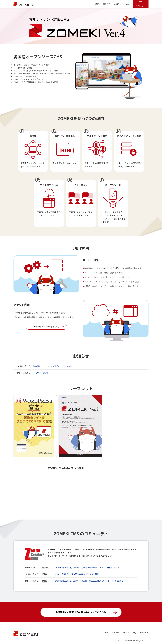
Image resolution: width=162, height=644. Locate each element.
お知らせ (118, 4)
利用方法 (107, 4)
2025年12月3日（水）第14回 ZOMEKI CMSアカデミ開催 (76, 574)
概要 (97, 4)
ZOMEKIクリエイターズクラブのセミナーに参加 (53, 366)
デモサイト (141, 6)
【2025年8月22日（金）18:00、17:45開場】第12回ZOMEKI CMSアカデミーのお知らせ (89, 581)
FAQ (127, 4)
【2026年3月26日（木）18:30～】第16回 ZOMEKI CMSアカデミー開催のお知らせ (87, 568)
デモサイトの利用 (40, 373)
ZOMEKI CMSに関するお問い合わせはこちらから (81, 612)
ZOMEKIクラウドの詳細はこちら (46, 327)
